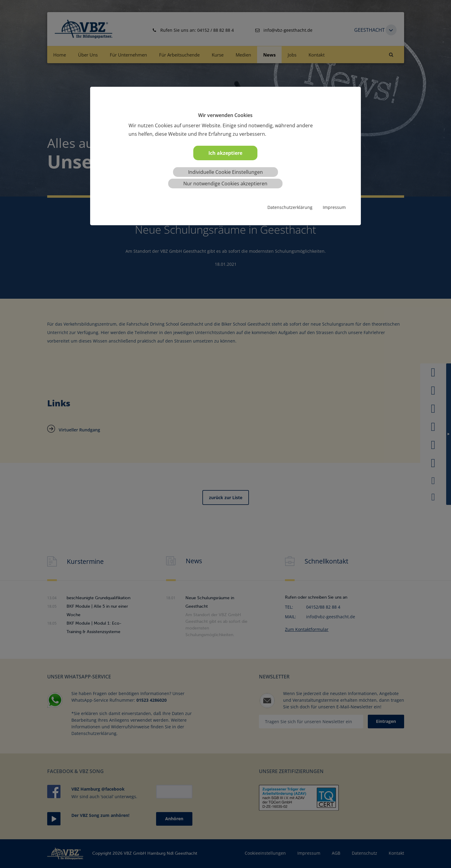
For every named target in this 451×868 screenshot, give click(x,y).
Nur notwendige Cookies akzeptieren (225, 184)
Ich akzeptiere (225, 153)
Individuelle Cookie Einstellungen (226, 172)
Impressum (334, 207)
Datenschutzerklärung (290, 207)
